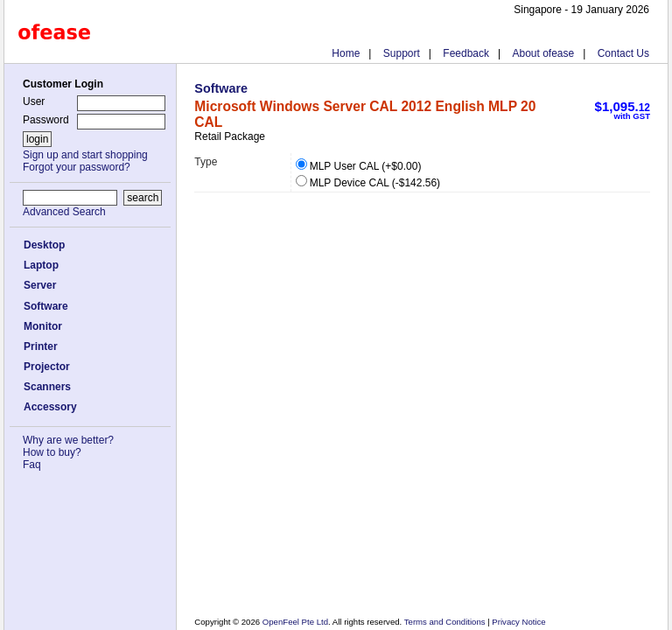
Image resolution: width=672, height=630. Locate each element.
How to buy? (52, 452)
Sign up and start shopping (85, 155)
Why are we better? (68, 440)
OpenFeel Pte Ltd (295, 622)
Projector (47, 367)
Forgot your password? (77, 167)
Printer (41, 346)
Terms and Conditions (446, 622)
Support (402, 53)
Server (40, 285)
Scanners (47, 387)
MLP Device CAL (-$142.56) (368, 183)
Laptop (41, 265)
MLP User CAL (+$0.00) (359, 166)
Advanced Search (64, 212)
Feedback (466, 53)
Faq (32, 465)
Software (46, 306)
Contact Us (623, 53)
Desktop (44, 245)
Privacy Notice (518, 622)
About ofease (543, 53)
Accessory (50, 407)
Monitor (43, 326)
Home (346, 53)
